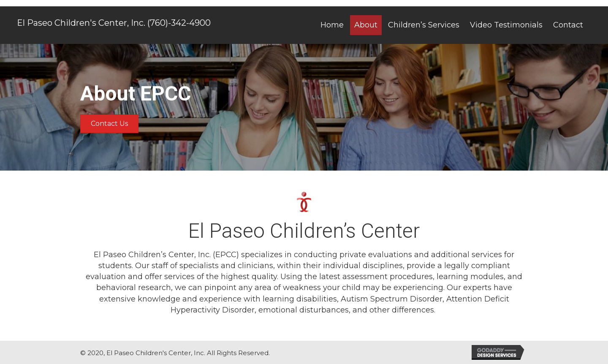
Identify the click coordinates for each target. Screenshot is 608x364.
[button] (109, 124)
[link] (332, 25)
